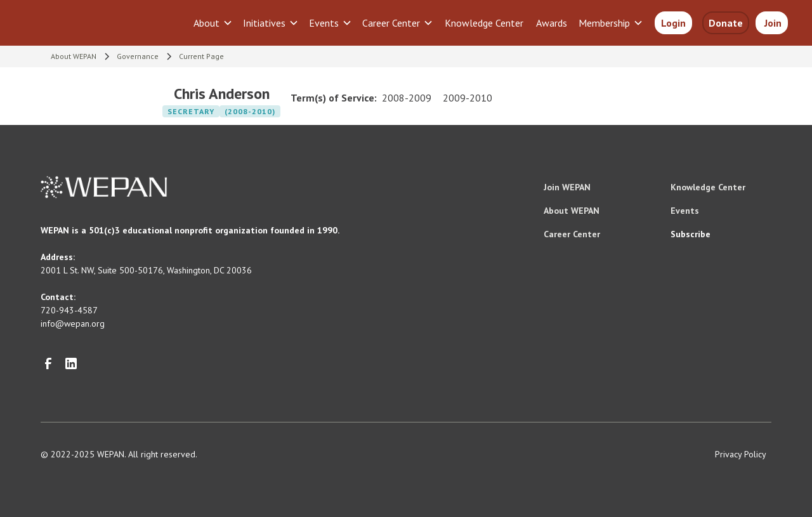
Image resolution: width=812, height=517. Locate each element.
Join (772, 23)
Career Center (572, 234)
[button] (213, 23)
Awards (552, 23)
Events (685, 211)
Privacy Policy (741, 454)
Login (673, 23)
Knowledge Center (484, 23)
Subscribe (691, 234)
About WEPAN (572, 211)
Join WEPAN (567, 187)
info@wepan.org (73, 324)
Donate (726, 23)
